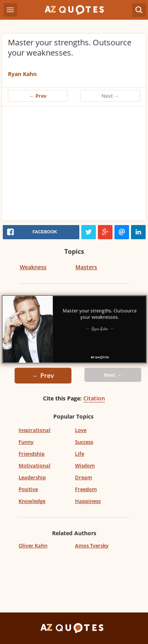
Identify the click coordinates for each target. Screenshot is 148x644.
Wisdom (85, 465)
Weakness (33, 267)
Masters (86, 267)
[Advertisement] (74, 166)
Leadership (32, 477)
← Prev (38, 96)
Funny (26, 442)
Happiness (88, 501)
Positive (28, 489)
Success (84, 442)
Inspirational (35, 430)
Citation (94, 398)
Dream (83, 477)
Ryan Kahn (22, 74)
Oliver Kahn (33, 545)
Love (81, 430)
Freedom (86, 489)
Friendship (32, 454)
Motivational (35, 465)
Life (80, 454)
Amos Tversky (92, 545)
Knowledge (32, 501)
